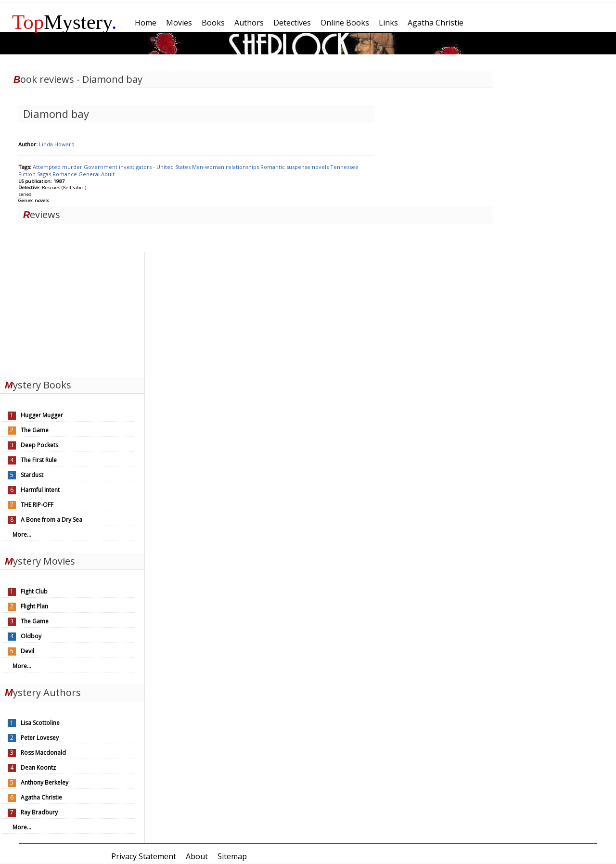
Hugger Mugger (42, 415)
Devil (27, 651)
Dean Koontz (38, 767)
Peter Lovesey (40, 738)
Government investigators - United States (138, 167)
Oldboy (31, 636)
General (90, 174)
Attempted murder (58, 167)
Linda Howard (57, 144)
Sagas (45, 174)
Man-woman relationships (226, 167)
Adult (108, 174)
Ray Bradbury (39, 812)
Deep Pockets (39, 445)
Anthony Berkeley (45, 782)
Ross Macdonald (43, 753)
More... (22, 535)
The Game (35, 430)
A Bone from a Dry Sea (51, 520)
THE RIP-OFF (37, 505)
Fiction (28, 174)
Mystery (64, 22)
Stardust (32, 475)
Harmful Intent (40, 490)
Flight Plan (34, 606)
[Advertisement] (72, 312)
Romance (65, 174)
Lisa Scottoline (40, 723)
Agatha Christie (41, 797)
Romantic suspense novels (295, 167)
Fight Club (34, 591)
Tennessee (344, 167)
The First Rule (39, 460)
